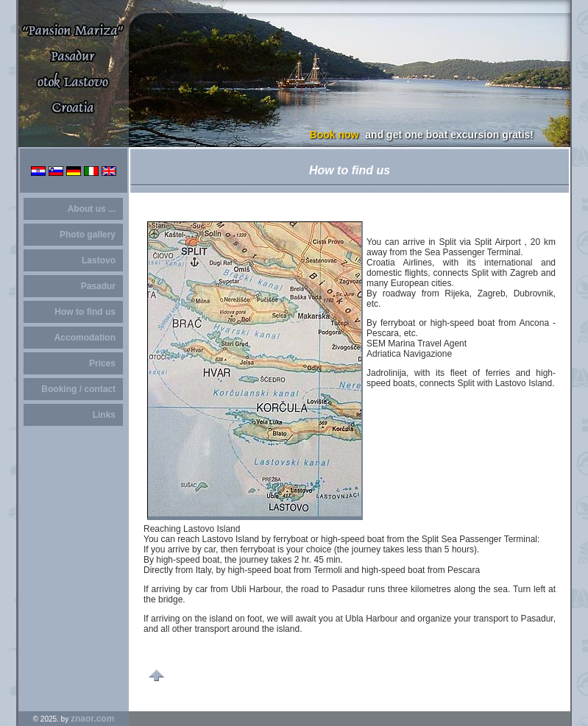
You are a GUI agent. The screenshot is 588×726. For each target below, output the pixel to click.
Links (104, 415)
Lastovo (99, 260)
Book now (334, 135)
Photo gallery (88, 235)
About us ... (92, 209)
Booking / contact (78, 389)
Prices (102, 363)
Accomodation (85, 338)
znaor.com (92, 719)
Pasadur (98, 286)
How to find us (85, 312)
